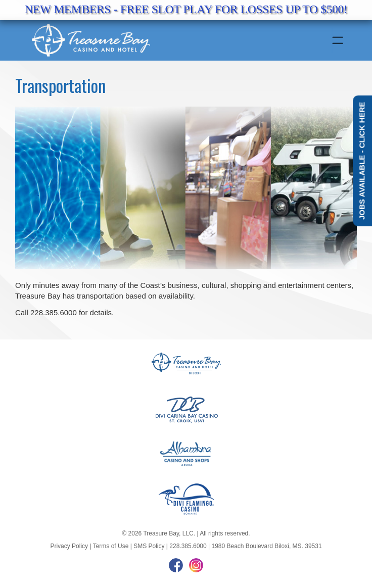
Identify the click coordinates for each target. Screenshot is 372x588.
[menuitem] (338, 40)
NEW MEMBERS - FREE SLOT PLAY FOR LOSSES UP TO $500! (186, 9)
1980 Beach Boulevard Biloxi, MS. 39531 (266, 546)
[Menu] (337, 40)
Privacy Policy (69, 546)
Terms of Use (111, 546)
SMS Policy (149, 546)
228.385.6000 (188, 546)
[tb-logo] (154, 40)
